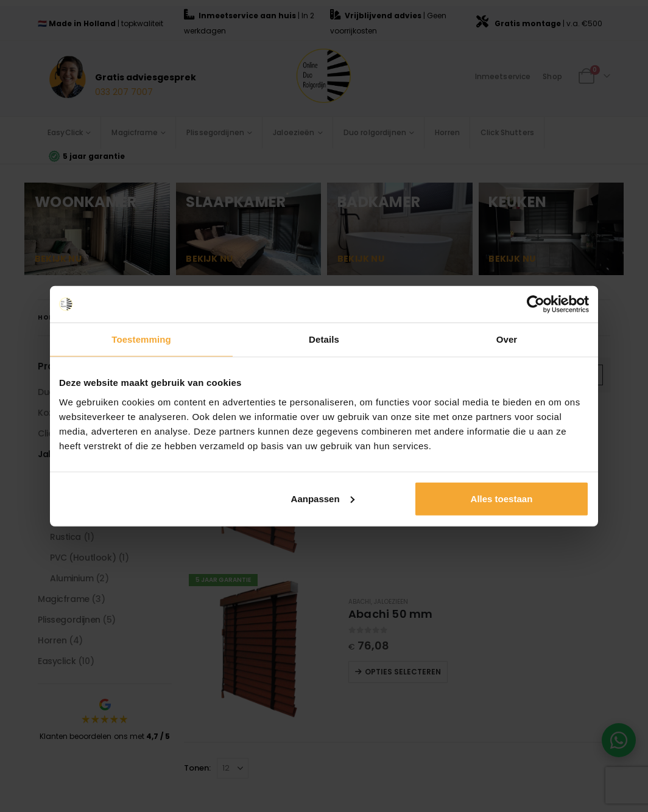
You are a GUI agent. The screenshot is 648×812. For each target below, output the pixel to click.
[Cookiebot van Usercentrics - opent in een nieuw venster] (536, 304)
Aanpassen (323, 498)
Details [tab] (324, 339)
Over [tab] (507, 339)
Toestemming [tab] (141, 339)
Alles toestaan (502, 498)
